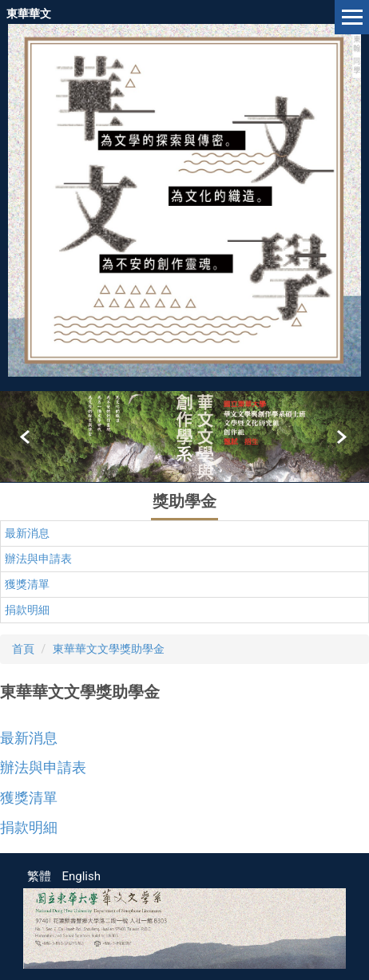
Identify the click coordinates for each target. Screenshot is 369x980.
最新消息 (27, 533)
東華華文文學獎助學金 (109, 649)
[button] (26, 437)
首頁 (23, 649)
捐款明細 (27, 610)
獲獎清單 (27, 584)
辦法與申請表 (38, 559)
